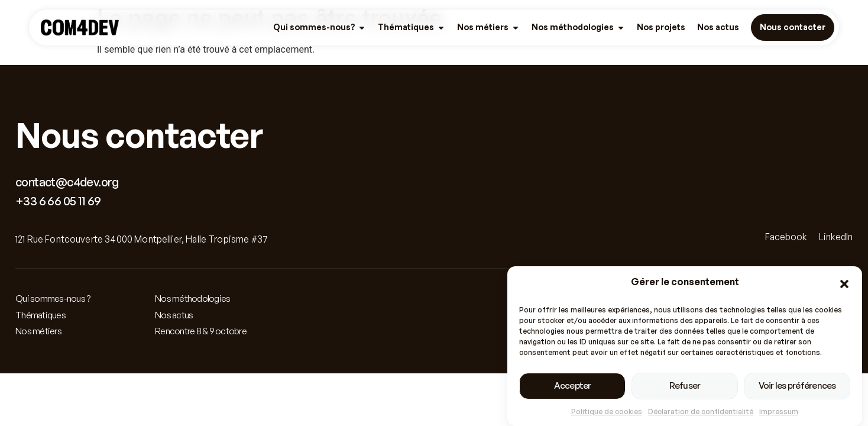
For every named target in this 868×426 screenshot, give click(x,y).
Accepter (573, 387)
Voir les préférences (797, 387)
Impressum (779, 413)
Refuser (685, 387)
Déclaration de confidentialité (701, 413)
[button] (844, 285)
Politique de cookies (607, 413)
